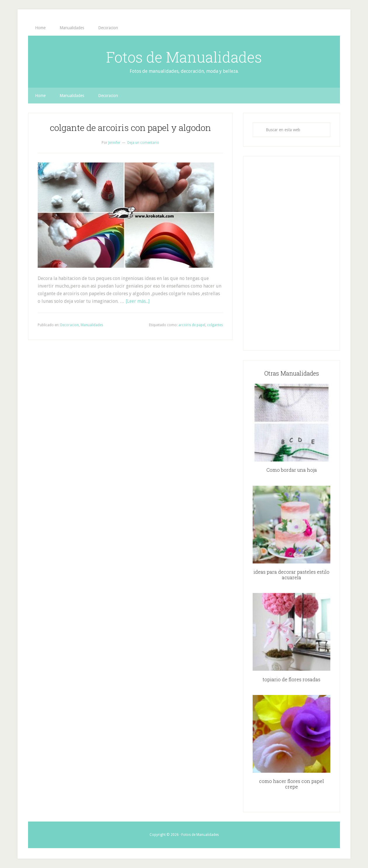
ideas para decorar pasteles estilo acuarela (291, 575)
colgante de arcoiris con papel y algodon (130, 128)
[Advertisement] (291, 253)
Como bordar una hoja (292, 470)
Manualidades (92, 325)
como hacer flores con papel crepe (291, 784)
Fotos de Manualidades (184, 57)
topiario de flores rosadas (291, 679)
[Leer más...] (138, 301)
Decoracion (70, 325)
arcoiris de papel (192, 325)
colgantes (215, 325)
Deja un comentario (143, 143)
